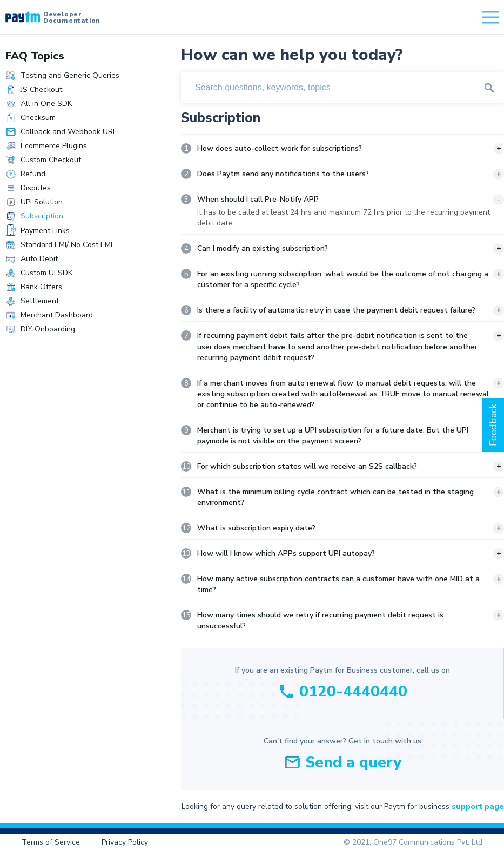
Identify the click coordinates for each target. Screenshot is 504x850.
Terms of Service (51, 842)
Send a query (353, 762)
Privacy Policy (125, 842)
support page (478, 806)
